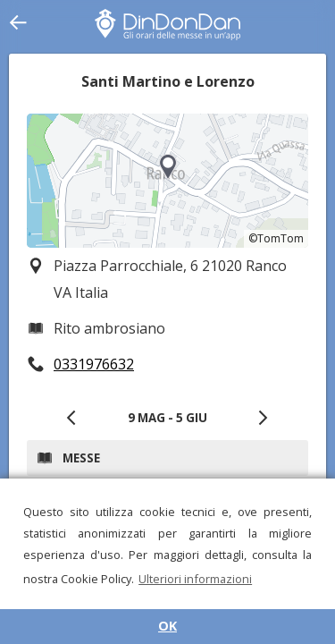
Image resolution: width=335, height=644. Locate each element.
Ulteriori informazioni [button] (195, 579)
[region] (167, 181)
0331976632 (94, 364)
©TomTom (276, 238)
